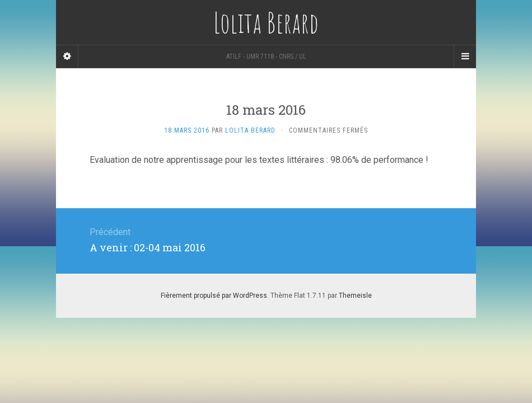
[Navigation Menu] (465, 57)
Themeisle (355, 296)
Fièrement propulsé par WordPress (214, 296)
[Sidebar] (67, 57)
